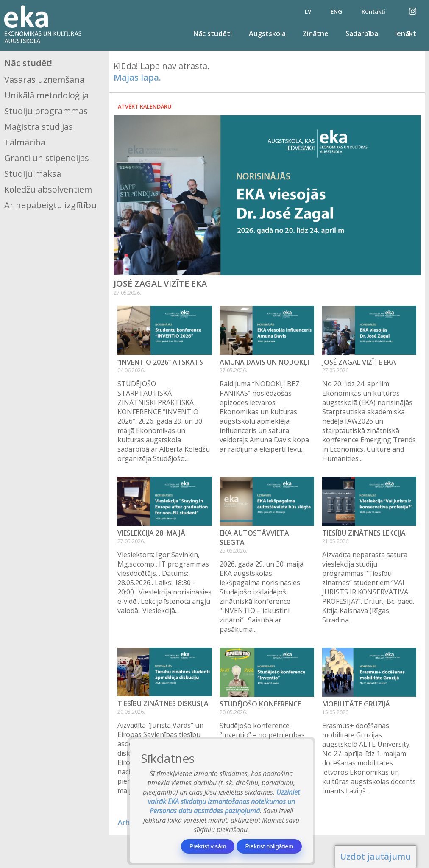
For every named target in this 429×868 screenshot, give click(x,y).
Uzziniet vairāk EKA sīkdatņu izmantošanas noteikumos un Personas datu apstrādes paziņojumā (224, 801)
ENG (336, 11)
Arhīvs (128, 822)
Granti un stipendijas (47, 158)
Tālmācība (25, 142)
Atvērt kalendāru (145, 106)
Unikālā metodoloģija (46, 95)
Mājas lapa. (137, 77)
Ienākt (406, 33)
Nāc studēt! (213, 33)
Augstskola (267, 33)
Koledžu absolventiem (48, 189)
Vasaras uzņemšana (44, 80)
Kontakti (373, 11)
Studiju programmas (46, 111)
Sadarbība (362, 33)
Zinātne (316, 33)
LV (308, 11)
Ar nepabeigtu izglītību (50, 205)
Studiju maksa (33, 174)
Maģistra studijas (39, 127)
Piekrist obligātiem (269, 846)
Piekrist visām (208, 846)
